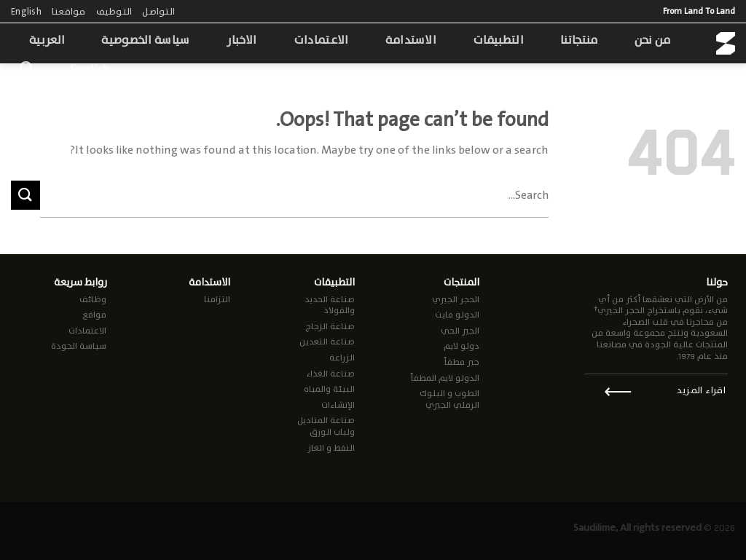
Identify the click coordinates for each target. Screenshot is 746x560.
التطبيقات (498, 40)
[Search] (27, 68)
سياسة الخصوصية (145, 40)
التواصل (158, 11)
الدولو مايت (457, 315)
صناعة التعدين (327, 342)
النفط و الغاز (331, 448)
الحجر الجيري (456, 299)
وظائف (93, 299)
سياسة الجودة (79, 346)
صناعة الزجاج (330, 326)
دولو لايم (462, 346)
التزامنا (217, 299)
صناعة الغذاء (330, 374)
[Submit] (25, 195)
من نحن (653, 40)
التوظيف (114, 11)
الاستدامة (411, 40)
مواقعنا (69, 11)
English (26, 11)
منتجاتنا (579, 40)
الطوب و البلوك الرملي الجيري (449, 399)
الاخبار (242, 40)
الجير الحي (460, 331)
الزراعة (342, 358)
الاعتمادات (321, 40)
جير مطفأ (462, 362)
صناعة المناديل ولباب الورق (326, 426)
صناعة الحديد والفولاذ (330, 305)
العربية (47, 40)
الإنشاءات (338, 405)
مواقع (94, 315)
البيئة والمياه (329, 389)
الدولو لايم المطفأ (445, 378)
